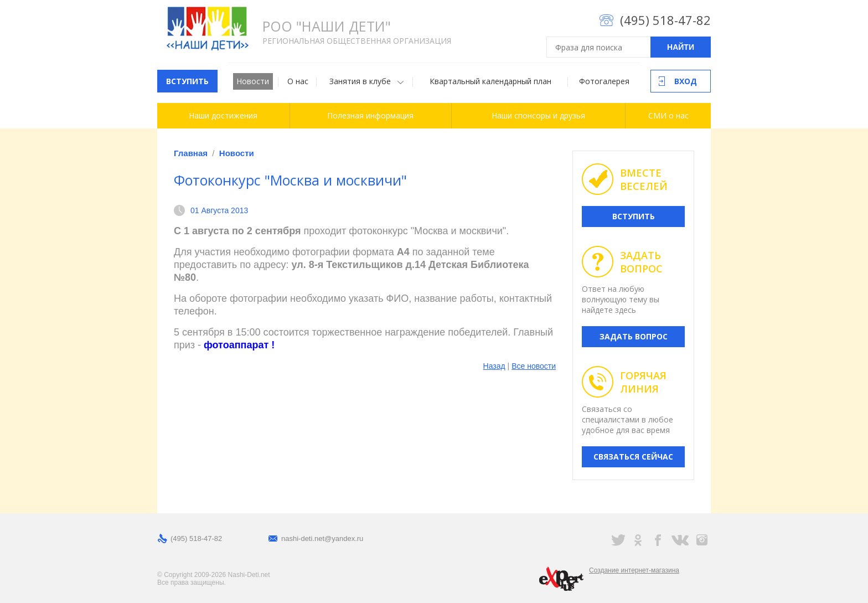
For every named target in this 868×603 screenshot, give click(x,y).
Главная (191, 153)
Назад (494, 366)
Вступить (187, 81)
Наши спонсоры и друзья (538, 115)
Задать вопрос (634, 336)
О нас (298, 81)
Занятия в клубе (360, 81)
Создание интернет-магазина (634, 570)
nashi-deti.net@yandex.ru (322, 538)
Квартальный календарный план (490, 81)
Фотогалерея (604, 81)
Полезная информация (370, 115)
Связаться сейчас (633, 457)
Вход (686, 81)
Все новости (534, 366)
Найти (681, 47)
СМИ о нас (668, 115)
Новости (253, 81)
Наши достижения (223, 115)
